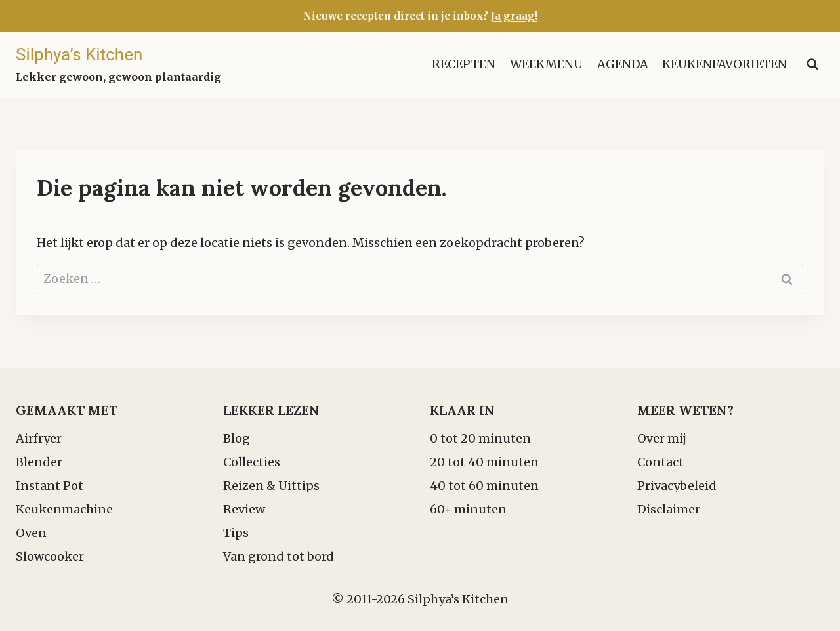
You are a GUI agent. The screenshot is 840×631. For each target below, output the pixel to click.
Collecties (252, 462)
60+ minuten (468, 509)
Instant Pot (50, 486)
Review (244, 509)
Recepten (464, 64)
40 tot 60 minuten (484, 486)
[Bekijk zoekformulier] (812, 64)
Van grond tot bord (279, 556)
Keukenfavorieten (724, 64)
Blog (237, 438)
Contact (661, 462)
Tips (236, 533)
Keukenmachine (64, 509)
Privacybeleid (677, 486)
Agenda (623, 64)
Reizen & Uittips (271, 486)
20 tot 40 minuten (484, 462)
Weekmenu (546, 64)
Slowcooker (50, 556)
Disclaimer (669, 509)
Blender (39, 462)
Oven (31, 533)
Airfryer (39, 438)
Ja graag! (514, 16)
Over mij (662, 438)
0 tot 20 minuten (480, 438)
